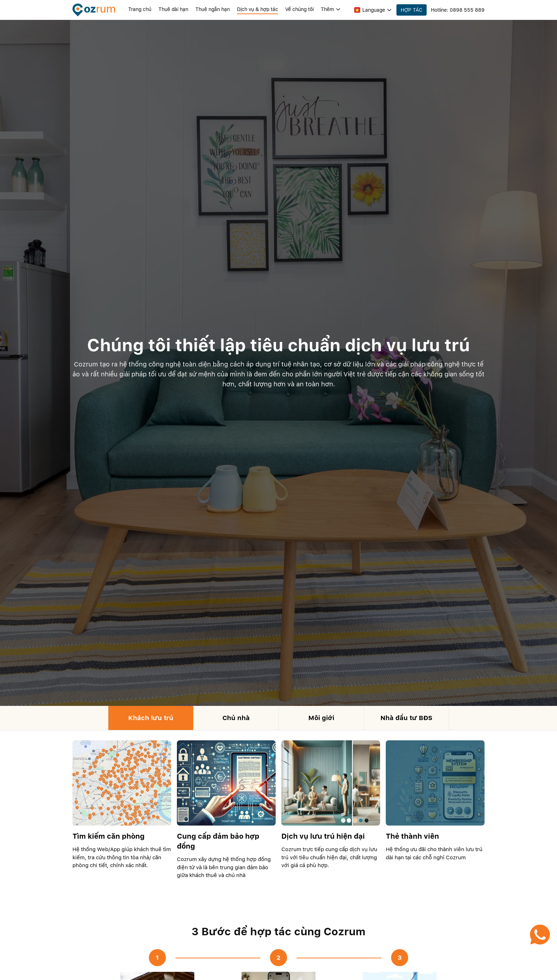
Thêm (331, 9)
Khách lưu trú (151, 718)
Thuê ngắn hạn (213, 9)
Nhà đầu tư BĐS (406, 718)
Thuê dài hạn (173, 9)
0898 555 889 (467, 10)
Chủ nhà (236, 718)
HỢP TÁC (412, 10)
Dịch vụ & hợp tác (258, 9)
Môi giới (321, 718)
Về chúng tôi (299, 9)
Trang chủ (140, 9)
